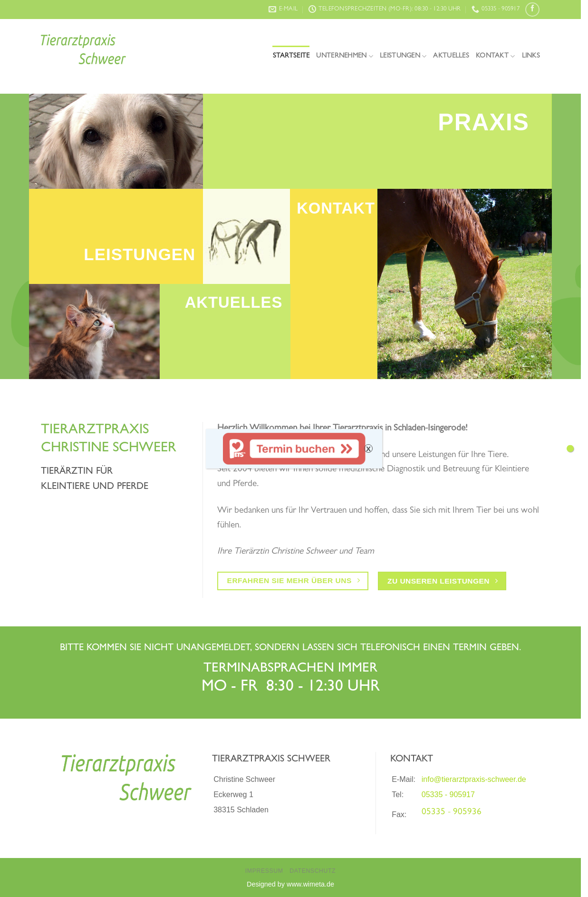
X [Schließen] (368, 449)
